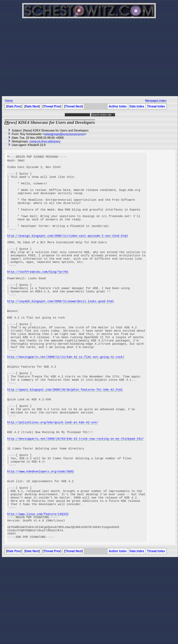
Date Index (137, 106)
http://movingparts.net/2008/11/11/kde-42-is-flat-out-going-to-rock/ (66, 401)
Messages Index (156, 101)
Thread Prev (52, 106)
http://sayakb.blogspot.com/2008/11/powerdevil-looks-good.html (61, 333)
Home (9, 101)
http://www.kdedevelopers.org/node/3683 (40, 541)
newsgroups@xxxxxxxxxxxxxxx (64, 134)
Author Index (118, 106)
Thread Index (156, 106)
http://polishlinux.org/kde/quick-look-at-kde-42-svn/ (53, 481)
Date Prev (14, 106)
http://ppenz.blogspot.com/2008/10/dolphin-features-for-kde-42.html (65, 441)
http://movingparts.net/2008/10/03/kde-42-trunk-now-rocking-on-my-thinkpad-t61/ (75, 501)
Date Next (32, 106)
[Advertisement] (88, 56)
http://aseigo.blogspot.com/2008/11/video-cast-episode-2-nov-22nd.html (67, 253)
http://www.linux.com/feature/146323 (38, 593)
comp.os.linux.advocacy (45, 141)
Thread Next (73, 106)
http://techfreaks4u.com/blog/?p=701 (38, 297)
